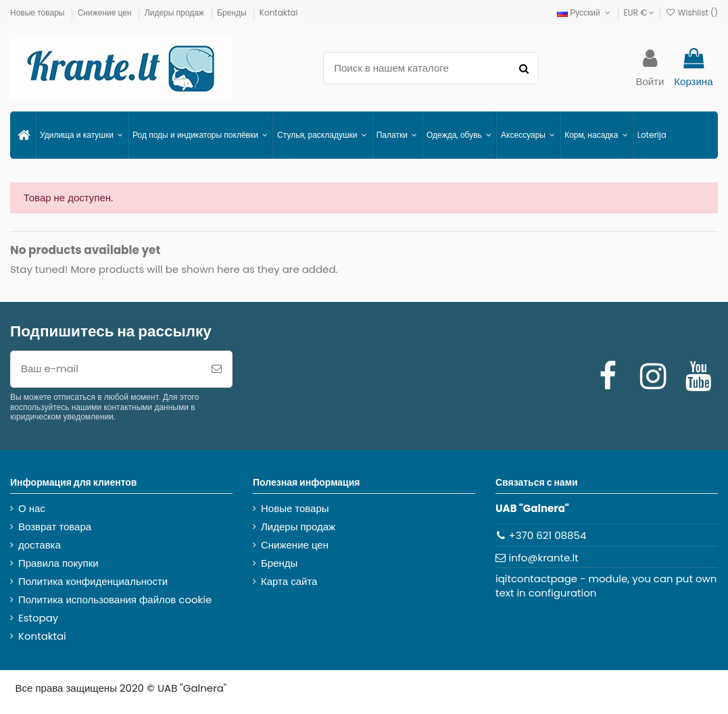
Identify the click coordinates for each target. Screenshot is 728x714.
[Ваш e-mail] (106, 369)
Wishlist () (691, 12)
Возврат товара (55, 527)
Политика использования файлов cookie (115, 600)
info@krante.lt (544, 558)
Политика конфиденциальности (93, 581)
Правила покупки (58, 563)
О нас (32, 508)
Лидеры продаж (175, 12)
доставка (40, 545)
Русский (585, 12)
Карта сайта (289, 581)
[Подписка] (217, 369)
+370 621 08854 (548, 535)
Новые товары (39, 12)
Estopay (38, 618)
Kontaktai (279, 12)
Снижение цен (106, 12)
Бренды (233, 12)
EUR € (639, 12)
